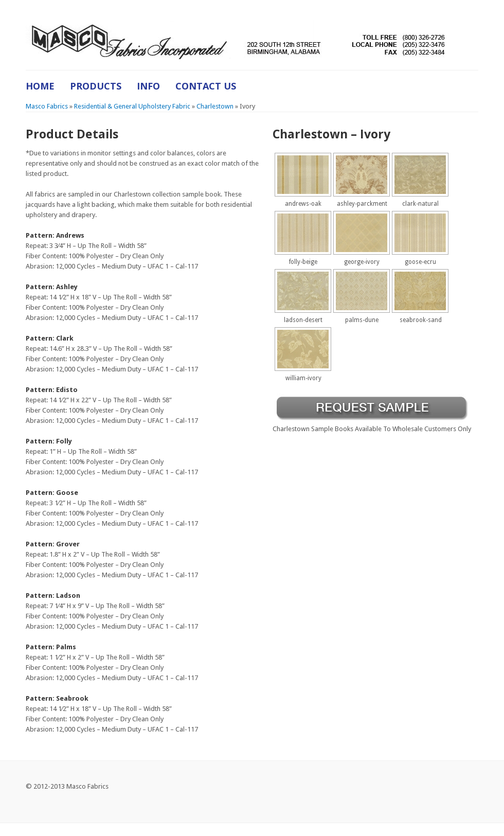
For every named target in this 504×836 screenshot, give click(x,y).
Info (148, 86)
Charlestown (215, 106)
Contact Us (206, 86)
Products (96, 86)
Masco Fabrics (47, 106)
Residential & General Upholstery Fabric (132, 106)
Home (40, 86)
